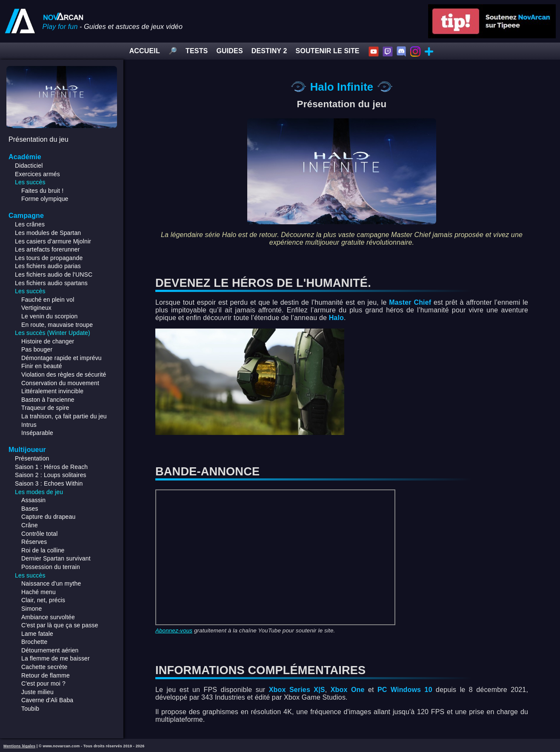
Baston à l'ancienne (48, 400)
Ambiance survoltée (48, 617)
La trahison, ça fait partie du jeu (64, 416)
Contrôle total (40, 534)
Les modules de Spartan (48, 233)
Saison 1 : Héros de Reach (51, 467)
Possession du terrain (51, 567)
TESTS (197, 51)
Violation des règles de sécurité (64, 375)
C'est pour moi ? (43, 683)
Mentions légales (19, 746)
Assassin (33, 500)
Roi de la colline (43, 550)
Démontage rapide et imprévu (61, 358)
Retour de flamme (46, 675)
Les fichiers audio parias (48, 266)
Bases (30, 509)
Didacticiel (29, 166)
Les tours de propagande (49, 258)
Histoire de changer (48, 341)
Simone (31, 609)
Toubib (30, 709)
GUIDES (229, 51)
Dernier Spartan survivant (56, 558)
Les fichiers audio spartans (51, 283)
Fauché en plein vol (48, 300)
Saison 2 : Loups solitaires (51, 475)
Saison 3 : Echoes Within (49, 483)
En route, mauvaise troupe (57, 325)
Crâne (30, 525)
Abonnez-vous (174, 630)
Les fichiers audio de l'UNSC (54, 274)
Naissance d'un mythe (51, 583)
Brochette (34, 642)
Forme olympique (45, 199)
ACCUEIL (145, 51)
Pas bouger (37, 349)
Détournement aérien (50, 650)
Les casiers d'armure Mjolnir (53, 241)
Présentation (32, 458)
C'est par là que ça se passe (60, 625)
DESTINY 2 (269, 51)
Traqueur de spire (45, 408)
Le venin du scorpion (49, 316)
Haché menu (39, 592)
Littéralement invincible (52, 391)
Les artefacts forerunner (47, 249)
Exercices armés (37, 174)
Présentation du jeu (39, 139)
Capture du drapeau (48, 517)
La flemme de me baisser (56, 658)
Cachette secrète (44, 667)
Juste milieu (37, 692)
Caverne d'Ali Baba (47, 700)
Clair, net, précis (43, 600)
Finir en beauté (42, 366)
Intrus (29, 425)
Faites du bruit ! (42, 191)
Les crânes (30, 224)
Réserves (34, 542)
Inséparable (37, 433)
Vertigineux (36, 308)
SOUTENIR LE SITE (328, 51)
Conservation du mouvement (60, 383)
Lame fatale (37, 634)
